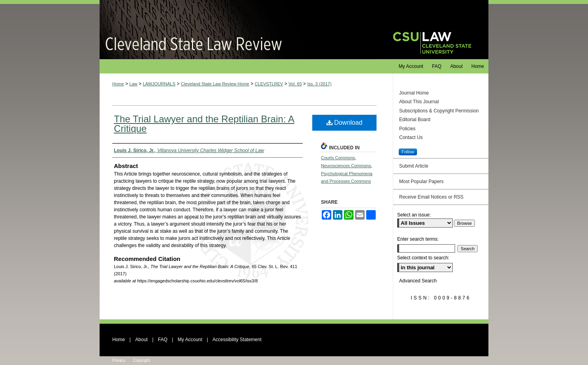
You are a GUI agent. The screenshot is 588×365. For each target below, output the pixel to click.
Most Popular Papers (421, 182)
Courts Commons (338, 158)
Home (118, 84)
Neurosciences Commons (346, 166)
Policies (407, 129)
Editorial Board (415, 120)
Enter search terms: (418, 239)
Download (345, 123)
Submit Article (414, 166)
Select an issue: (414, 215)
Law (133, 84)
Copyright (141, 360)
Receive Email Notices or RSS (431, 197)
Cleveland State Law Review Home (215, 84)
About (141, 340)
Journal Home (414, 93)
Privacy (119, 360)
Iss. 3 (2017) (319, 84)
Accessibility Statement (237, 340)
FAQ (163, 340)
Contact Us (411, 137)
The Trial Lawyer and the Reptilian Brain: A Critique (204, 124)
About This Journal (419, 102)
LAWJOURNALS (159, 84)
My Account (190, 340)
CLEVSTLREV (269, 84)
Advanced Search (418, 281)
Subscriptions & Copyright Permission (439, 111)
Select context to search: (423, 258)
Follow (408, 152)
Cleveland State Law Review (239, 30)
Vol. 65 (295, 84)
